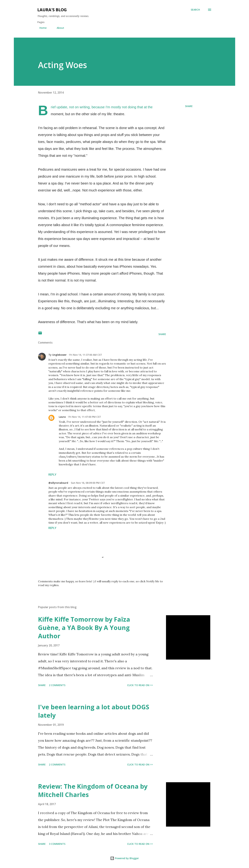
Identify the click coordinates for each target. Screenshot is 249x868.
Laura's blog (52, 10)
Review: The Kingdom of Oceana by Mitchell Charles (93, 790)
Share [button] (189, 106)
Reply (52, 475)
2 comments (57, 685)
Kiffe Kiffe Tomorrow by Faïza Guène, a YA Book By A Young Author (84, 628)
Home (41, 28)
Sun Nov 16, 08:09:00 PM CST (88, 483)
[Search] (195, 10)
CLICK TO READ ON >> (140, 685)
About (58, 28)
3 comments (57, 844)
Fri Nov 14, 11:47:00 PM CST (85, 417)
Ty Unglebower (57, 355)
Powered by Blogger (124, 858)
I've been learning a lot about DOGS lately (94, 711)
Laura (62, 417)
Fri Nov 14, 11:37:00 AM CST (86, 355)
